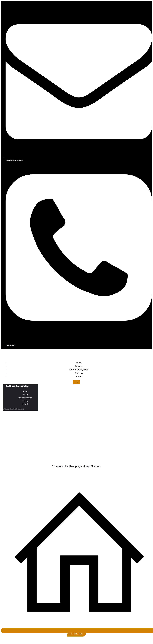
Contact (79, 377)
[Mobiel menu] (76, 382)
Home (79, 363)
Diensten (79, 366)
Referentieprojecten (79, 370)
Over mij (79, 373)
